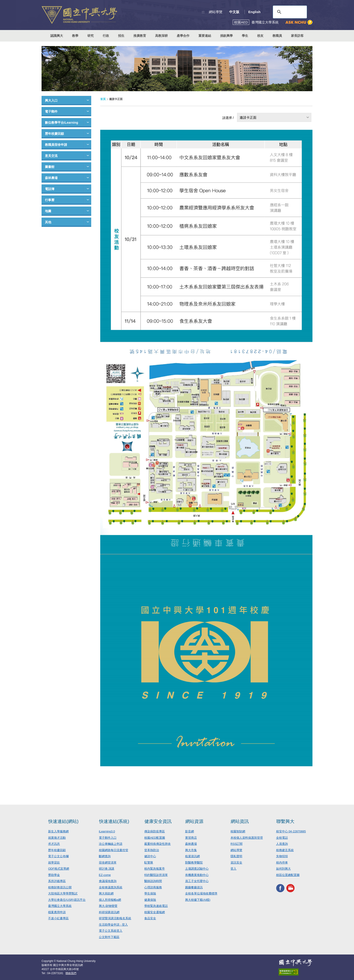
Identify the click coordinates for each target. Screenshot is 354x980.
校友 (260, 36)
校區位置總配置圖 (288, 875)
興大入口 (51, 100)
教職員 (277, 36)
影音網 (190, 831)
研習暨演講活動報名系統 (115, 918)
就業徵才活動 (57, 838)
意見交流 (51, 156)
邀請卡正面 (248, 117)
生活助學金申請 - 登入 (113, 925)
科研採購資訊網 (109, 912)
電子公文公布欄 (58, 856)
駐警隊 (149, 863)
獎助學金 (54, 875)
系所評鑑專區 (57, 881)
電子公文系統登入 (111, 931)
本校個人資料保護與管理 (247, 838)
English (254, 12)
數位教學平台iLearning (62, 123)
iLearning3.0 (107, 831)
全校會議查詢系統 (111, 887)
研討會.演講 (107, 869)
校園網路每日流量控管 (114, 850)
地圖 (48, 211)
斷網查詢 (105, 856)
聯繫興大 (285, 821)
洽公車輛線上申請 (111, 844)
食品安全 (150, 918)
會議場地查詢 (108, 881)
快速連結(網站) (63, 821)
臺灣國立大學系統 (60, 906)
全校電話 (282, 838)
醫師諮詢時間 (153, 881)
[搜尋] (289, 12)
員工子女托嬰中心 (197, 881)
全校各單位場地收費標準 (201, 893)
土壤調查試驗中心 (197, 869)
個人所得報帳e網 (110, 900)
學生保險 (150, 893)
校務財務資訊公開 (60, 887)
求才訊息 (54, 844)
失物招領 (282, 856)
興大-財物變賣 (108, 906)
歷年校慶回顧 (54, 134)
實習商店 (191, 838)
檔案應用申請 (57, 912)
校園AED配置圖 (155, 838)
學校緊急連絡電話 (156, 906)
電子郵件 (51, 111)
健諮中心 (150, 856)
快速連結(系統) (114, 821)
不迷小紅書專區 (58, 918)
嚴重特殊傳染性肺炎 (157, 844)
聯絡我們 (71, 973)
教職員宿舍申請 (56, 145)
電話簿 (50, 189)
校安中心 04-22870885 (291, 831)
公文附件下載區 (109, 937)
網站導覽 (216, 12)
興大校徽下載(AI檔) (198, 900)
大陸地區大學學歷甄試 (63, 893)
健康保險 (150, 900)
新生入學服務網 (58, 831)
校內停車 (282, 863)
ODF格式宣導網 (58, 869)
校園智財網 (238, 831)
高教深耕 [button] (161, 36)
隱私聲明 (236, 856)
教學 (75, 36)
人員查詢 (282, 844)
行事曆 (50, 200)
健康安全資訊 (158, 821)
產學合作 (183, 36)
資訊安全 (236, 863)
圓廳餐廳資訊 (194, 887)
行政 (106, 36)
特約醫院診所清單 (156, 875)
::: (203, 12)
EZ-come (105, 875)
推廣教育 (140, 36)
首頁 (103, 99)
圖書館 (50, 167)
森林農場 (51, 178)
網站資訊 (240, 821)
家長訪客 (297, 36)
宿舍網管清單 (108, 863)
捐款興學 (226, 36)
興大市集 (191, 850)
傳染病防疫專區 (155, 831)
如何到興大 (283, 869)
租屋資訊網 (192, 856)
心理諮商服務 (153, 887)
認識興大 (57, 36)
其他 (48, 222)
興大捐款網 (106, 893)
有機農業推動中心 (197, 875)
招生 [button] (121, 36)
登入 (233, 869)
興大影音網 (290, 888)
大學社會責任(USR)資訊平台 (67, 900)
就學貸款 (54, 863)
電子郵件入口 (108, 838)
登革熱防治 (152, 850)
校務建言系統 (285, 850)
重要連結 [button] (205, 36)
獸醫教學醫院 (194, 863)
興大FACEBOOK (280, 888)
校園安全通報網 (155, 912)
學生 (245, 36)
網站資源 (194, 821)
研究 (91, 36)
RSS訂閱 (236, 844)
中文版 (234, 12)
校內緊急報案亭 (155, 869)
